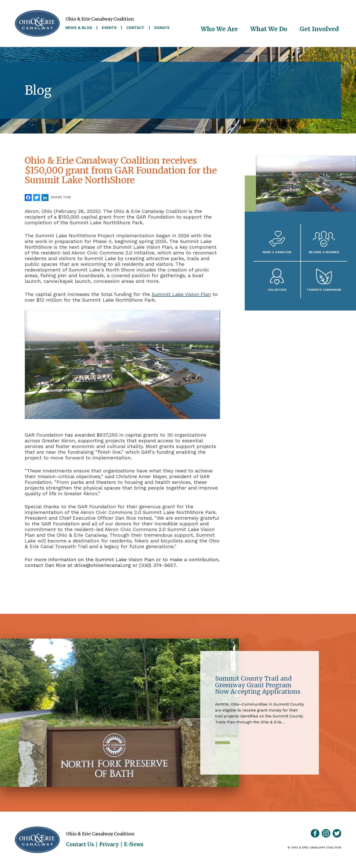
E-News (134, 845)
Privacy (109, 845)
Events (109, 28)
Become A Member (324, 252)
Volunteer (277, 290)
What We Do (269, 29)
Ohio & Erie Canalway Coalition (37, 840)
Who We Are (219, 29)
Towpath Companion (324, 290)
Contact (135, 28)
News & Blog (79, 28)
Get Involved (319, 29)
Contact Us (80, 845)
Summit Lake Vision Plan (181, 294)
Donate (162, 28)
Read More (226, 736)
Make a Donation (277, 252)
